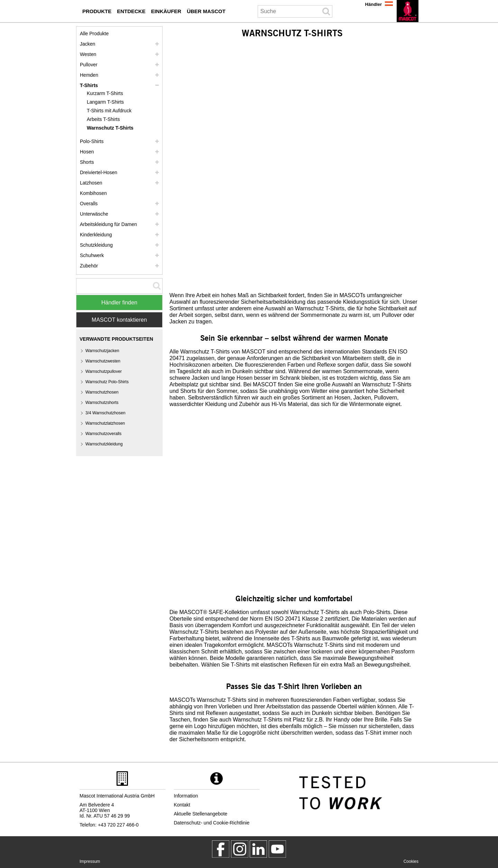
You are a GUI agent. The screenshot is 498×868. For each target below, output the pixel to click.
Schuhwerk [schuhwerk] (92, 255)
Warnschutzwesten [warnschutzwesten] (103, 361)
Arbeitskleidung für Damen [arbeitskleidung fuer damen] (108, 224)
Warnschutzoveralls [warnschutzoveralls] (103, 434)
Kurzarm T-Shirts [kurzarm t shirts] (105, 93)
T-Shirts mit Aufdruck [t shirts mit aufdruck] (109, 111)
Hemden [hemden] (89, 75)
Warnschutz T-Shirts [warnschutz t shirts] (110, 128)
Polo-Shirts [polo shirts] (92, 141)
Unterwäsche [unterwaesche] (94, 214)
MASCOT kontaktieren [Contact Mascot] (119, 320)
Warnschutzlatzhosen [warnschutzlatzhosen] (105, 423)
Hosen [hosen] (87, 152)
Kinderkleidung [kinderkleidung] (96, 235)
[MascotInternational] (277, 849)
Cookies (411, 861)
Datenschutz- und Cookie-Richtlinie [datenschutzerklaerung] (212, 823)
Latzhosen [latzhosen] (91, 183)
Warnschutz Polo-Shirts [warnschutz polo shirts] (107, 382)
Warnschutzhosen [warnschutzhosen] (102, 392)
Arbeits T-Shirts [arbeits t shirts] (103, 119)
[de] (408, 11)
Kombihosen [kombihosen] (93, 193)
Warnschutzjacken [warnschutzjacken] (102, 351)
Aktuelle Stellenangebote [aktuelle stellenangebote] (201, 814)
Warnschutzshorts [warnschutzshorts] (102, 403)
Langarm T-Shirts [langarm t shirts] (105, 102)
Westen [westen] (88, 54)
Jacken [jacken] (87, 44)
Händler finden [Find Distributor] (119, 303)
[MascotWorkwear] (221, 849)
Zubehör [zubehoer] (89, 266)
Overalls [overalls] (89, 204)
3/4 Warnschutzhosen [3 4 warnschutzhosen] (105, 413)
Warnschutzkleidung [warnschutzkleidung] (104, 444)
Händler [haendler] (373, 4)
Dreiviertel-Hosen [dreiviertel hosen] (99, 172)
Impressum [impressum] (90, 861)
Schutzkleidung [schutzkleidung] (96, 245)
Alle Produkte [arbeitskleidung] (94, 34)
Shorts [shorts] (87, 162)
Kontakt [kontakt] (182, 805)
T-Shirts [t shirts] (89, 85)
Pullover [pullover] (89, 65)
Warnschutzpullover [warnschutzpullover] (104, 371)
